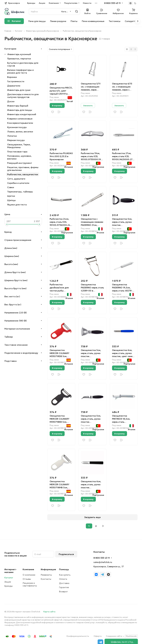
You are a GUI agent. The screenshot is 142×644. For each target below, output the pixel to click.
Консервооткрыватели (20, 123)
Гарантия (64, 587)
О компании (29, 575)
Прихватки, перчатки (19, 59)
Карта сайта (49, 612)
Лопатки (12, 136)
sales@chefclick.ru (103, 562)
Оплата (63, 579)
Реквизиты (46, 575)
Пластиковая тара (17, 152)
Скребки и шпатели (18, 183)
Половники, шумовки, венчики (19, 157)
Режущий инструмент (20, 163)
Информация (48, 569)
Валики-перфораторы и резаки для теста (20, 71)
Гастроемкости (16, 81)
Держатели (14, 86)
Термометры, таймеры (20, 192)
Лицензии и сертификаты (30, 584)
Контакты (46, 579)
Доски (11, 101)
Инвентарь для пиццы (20, 110)
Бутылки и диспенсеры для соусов (23, 64)
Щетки (11, 196)
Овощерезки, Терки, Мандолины (19, 146)
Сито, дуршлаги (16, 179)
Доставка (64, 583)
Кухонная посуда (17, 127)
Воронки (12, 77)
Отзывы (27, 579)
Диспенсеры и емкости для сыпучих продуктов (23, 96)
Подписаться (66, 554)
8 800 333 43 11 (112, 3)
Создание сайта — (122, 636)
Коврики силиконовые (20, 119)
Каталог (9, 578)
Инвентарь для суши (19, 90)
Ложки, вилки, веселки (20, 132)
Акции (8, 582)
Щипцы (11, 200)
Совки (11, 187)
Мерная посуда (16, 140)
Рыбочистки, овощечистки (23, 174)
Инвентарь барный (18, 106)
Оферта (98, 636)
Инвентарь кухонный (19, 54)
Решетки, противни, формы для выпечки (23, 169)
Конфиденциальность (78, 636)
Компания (28, 569)
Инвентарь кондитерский (22, 114)
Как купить (65, 575)
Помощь (64, 569)
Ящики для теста (17, 205)
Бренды (9, 586)
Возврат (63, 592)
